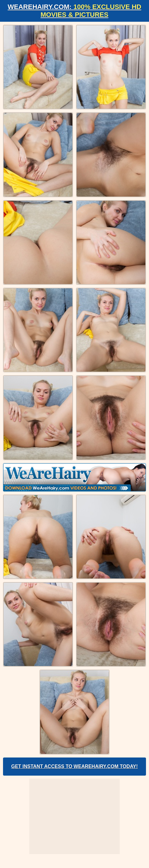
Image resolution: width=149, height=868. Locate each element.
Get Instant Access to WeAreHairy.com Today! (74, 766)
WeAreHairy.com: (75, 11)
